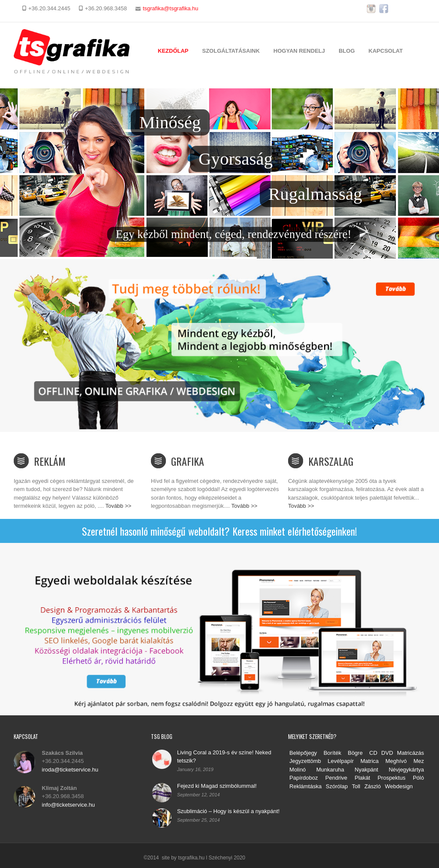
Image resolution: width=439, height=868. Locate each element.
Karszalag (331, 461)
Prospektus (392, 778)
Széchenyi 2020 (227, 858)
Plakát (362, 778)
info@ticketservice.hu (69, 805)
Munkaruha (330, 770)
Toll (356, 786)
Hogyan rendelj (299, 51)
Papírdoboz (304, 778)
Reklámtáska (305, 786)
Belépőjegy (303, 753)
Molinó (298, 770)
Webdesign (399, 786)
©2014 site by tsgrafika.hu (174, 858)
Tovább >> (119, 506)
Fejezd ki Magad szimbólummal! (217, 786)
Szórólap (337, 786)
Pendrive (336, 778)
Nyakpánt (370, 770)
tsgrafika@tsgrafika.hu (171, 8)
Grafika (188, 461)
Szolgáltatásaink (231, 51)
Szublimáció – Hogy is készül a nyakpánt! (228, 811)
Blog (347, 51)
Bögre (355, 753)
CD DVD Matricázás (397, 753)
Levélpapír (341, 761)
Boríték (332, 753)
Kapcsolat (386, 51)
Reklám (50, 461)
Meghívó (396, 761)
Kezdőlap (173, 51)
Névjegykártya (406, 770)
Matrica (370, 761)
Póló (418, 778)
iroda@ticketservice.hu (70, 770)
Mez (419, 761)
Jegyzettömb (305, 761)
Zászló (373, 786)
